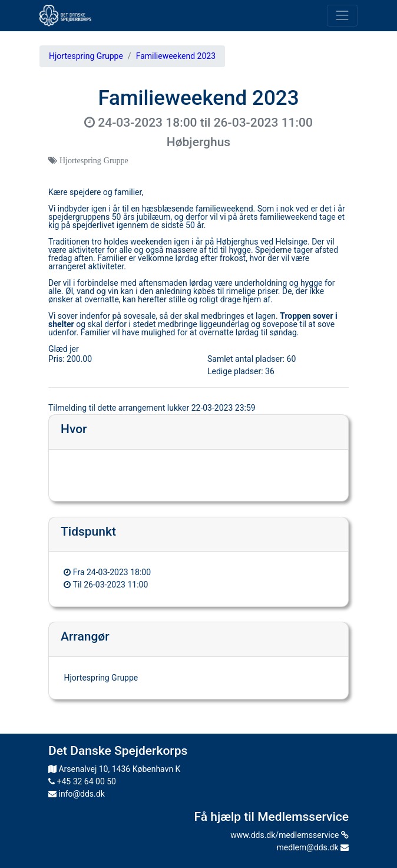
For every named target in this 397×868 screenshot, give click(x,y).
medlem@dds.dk (313, 847)
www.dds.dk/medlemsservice (290, 835)
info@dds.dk (77, 794)
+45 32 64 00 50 (82, 781)
